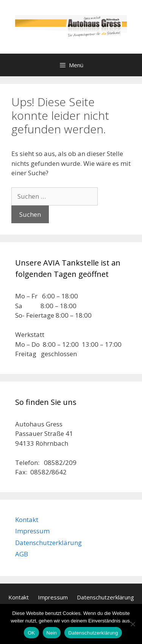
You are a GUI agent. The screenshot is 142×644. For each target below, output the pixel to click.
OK (31, 633)
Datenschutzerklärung (48, 543)
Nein (52, 633)
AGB (22, 554)
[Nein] (133, 624)
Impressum (32, 531)
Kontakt (27, 520)
